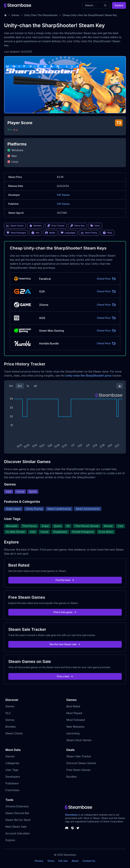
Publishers (12, 783)
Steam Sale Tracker (79, 756)
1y (28, 386)
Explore (119, 5)
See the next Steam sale (65, 644)
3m (11, 386)
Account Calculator (18, 833)
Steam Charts (14, 733)
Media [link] (50, 233)
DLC (8, 713)
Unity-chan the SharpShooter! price (88, 376)
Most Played (74, 713)
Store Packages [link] (16, 233)
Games (15, 15)
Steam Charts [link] (15, 226)
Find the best (65, 580)
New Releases (75, 727)
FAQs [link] (107, 233)
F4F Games (63, 195)
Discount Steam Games (81, 763)
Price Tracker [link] (56, 226)
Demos (10, 720)
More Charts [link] (89, 233)
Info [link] (35, 233)
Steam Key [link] (77, 226)
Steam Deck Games (79, 740)
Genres (10, 756)
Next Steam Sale (16, 827)
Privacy (39, 861)
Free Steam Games (78, 770)
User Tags (12, 770)
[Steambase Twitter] (78, 828)
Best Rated (73, 706)
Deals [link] (95, 226)
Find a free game (65, 612)
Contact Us (89, 861)
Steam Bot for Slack (18, 820)
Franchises (12, 790)
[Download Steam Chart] (120, 386)
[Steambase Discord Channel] (67, 828)
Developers (13, 777)
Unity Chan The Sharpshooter (41, 15)
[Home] (5, 15)
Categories (12, 763)
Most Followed (76, 720)
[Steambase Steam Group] (72, 828)
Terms (51, 861)
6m (20, 386)
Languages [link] (68, 233)
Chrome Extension (17, 806)
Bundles (11, 727)
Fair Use (63, 861)
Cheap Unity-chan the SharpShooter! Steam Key (90, 15)
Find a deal (65, 676)
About (75, 861)
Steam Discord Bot (17, 813)
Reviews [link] (36, 226)
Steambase (71, 815)
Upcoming (73, 733)
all (35, 386)
